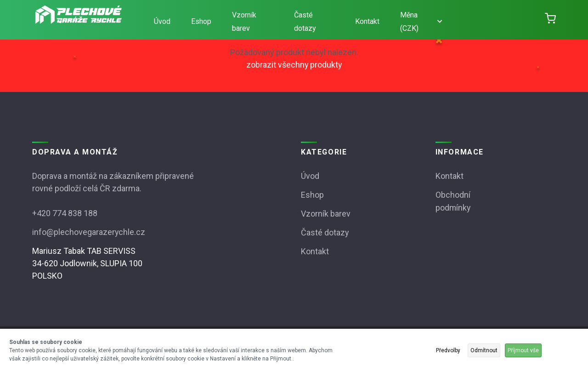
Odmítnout (484, 350)
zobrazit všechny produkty (294, 65)
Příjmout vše (523, 350)
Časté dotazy (305, 22)
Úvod (162, 21)
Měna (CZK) (421, 22)
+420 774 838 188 (65, 213)
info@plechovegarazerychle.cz (89, 231)
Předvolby (448, 350)
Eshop (201, 21)
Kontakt (367, 21)
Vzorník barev (244, 22)
